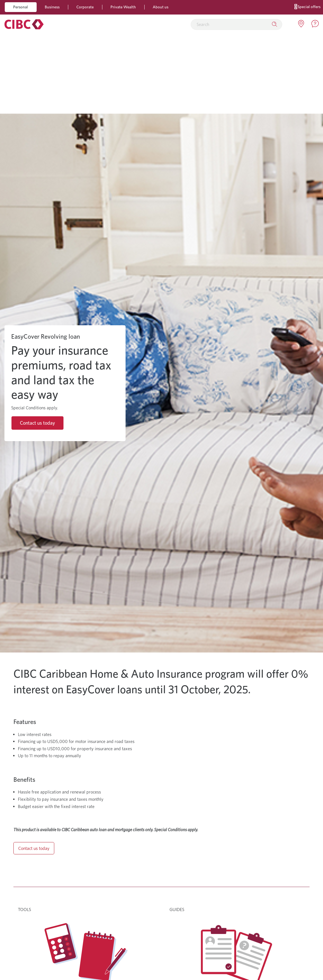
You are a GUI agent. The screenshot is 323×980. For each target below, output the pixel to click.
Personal (21, 7)
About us (161, 7)
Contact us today (37, 423)
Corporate (85, 7)
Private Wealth (123, 7)
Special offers (307, 6)
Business (52, 7)
